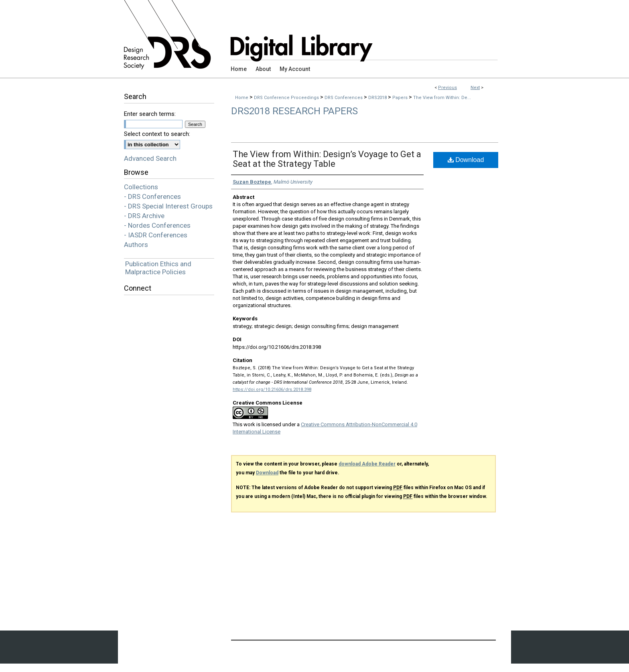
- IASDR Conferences (156, 235)
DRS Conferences (344, 98)
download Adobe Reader (367, 464)
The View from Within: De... (442, 98)
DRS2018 (378, 98)
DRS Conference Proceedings (287, 98)
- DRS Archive (144, 216)
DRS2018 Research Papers (294, 111)
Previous (447, 88)
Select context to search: (157, 134)
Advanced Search (150, 158)
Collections (141, 187)
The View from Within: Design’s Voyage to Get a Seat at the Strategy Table (327, 159)
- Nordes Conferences (157, 225)
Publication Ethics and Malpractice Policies (158, 268)
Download (466, 160)
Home (242, 98)
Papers (401, 98)
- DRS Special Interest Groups (168, 206)
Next (475, 88)
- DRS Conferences (152, 196)
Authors (136, 245)
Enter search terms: (150, 114)
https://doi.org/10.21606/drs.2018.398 (272, 390)
